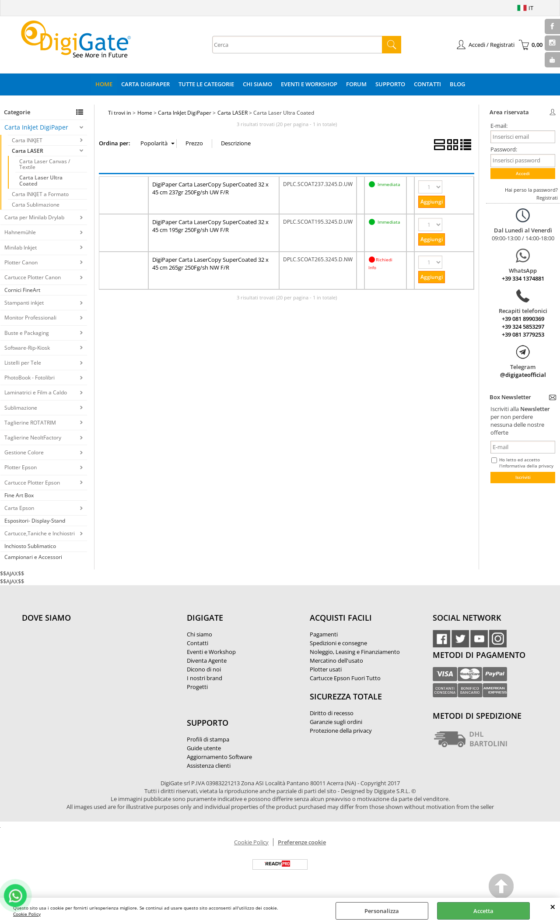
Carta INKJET (27, 140)
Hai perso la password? (531, 190)
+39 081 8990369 (523, 319)
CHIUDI (553, 906)
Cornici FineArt (22, 290)
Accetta (483, 911)
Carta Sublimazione (36, 205)
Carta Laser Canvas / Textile (45, 164)
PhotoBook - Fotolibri (30, 378)
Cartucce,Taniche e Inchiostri (40, 533)
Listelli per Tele (23, 363)
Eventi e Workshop (309, 84)
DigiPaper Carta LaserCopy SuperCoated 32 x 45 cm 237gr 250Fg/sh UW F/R (210, 188)
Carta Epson (19, 508)
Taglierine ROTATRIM (30, 423)
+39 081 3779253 (523, 334)
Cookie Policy (27, 914)
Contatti (427, 84)
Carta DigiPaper (145, 84)
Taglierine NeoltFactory (33, 437)
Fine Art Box (19, 495)
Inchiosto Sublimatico (30, 546)
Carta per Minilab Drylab (34, 217)
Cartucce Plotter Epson (32, 483)
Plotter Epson (21, 467)
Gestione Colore (24, 452)
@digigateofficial (523, 375)
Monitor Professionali (30, 318)
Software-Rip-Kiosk (27, 348)
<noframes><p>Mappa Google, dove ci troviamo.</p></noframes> (87, 676)
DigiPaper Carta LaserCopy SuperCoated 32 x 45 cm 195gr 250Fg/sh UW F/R (210, 226)
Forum (356, 84)
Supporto (390, 84)
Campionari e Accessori (33, 557)
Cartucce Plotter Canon (33, 277)
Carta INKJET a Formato (40, 194)
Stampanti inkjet (24, 303)
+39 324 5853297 (523, 327)
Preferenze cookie (302, 842)
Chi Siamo (257, 84)
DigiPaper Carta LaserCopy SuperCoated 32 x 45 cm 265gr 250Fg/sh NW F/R (210, 263)
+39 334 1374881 (523, 278)
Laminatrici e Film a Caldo (36, 392)
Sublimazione (21, 408)
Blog (457, 84)
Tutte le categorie (206, 84)
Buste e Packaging (27, 333)
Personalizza (382, 911)
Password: (504, 149)
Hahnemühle (20, 232)
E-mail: (499, 126)
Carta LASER (28, 151)
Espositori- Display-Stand (35, 521)
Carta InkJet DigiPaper (36, 127)
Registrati (547, 198)
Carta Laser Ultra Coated (41, 180)
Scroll (502, 887)
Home (104, 84)
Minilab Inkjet (21, 248)
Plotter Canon (21, 262)
